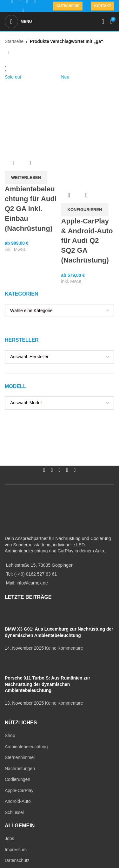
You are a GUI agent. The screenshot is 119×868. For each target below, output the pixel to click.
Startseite (14, 41)
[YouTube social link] (60, 470)
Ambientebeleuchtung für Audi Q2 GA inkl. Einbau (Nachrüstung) (31, 208)
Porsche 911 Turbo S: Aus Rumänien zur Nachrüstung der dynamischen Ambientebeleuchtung (47, 684)
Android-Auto (18, 801)
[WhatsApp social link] (67, 470)
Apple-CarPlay (19, 790)
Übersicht (13, 163)
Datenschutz (17, 860)
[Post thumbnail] (17, 616)
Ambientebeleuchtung (26, 747)
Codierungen (17, 779)
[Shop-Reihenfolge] (10, 53)
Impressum (16, 850)
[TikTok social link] (23, 10)
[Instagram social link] (52, 470)
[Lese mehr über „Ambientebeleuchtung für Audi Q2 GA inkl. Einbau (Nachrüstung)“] (26, 178)
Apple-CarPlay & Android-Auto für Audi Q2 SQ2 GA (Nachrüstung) (87, 241)
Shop (10, 735)
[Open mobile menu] (18, 22)
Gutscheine (68, 6)
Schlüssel (14, 812)
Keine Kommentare (64, 648)
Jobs (10, 838)
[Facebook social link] (44, 470)
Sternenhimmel (20, 757)
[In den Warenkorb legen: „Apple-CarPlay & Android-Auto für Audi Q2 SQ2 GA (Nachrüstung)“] (85, 210)
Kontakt (103, 6)
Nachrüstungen (20, 769)
